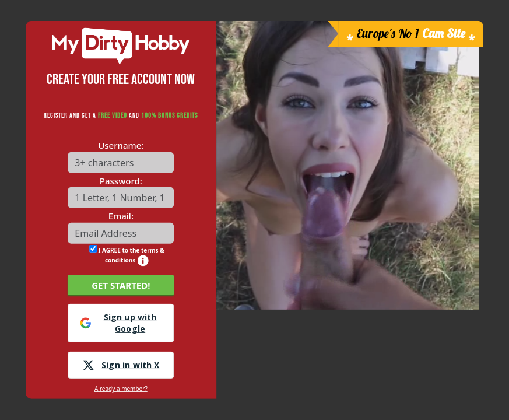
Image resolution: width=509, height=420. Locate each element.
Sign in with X (121, 365)
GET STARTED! (121, 285)
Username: (121, 145)
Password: (121, 181)
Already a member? (121, 388)
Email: (121, 216)
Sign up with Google (118, 323)
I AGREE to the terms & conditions (127, 255)
